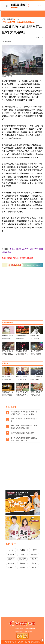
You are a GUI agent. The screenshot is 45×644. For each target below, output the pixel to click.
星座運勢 (11, 555)
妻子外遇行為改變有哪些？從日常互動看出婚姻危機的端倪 (24, 439)
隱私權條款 (29, 631)
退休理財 (34, 555)
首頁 (3, 19)
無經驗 (22, 568)
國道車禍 (11, 559)
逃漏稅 (34, 563)
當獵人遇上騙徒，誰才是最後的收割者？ (24, 420)
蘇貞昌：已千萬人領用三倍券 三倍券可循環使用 (22, 379)
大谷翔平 (34, 550)
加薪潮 (34, 568)
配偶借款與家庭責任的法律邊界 (22, 433)
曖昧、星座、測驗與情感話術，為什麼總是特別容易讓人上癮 (24, 427)
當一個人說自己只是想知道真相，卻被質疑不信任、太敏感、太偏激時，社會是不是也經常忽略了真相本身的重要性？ (24, 413)
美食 (22, 555)
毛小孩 (22, 550)
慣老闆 (22, 563)
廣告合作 (19, 631)
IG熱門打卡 (22, 559)
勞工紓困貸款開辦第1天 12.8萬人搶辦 (7, 354)
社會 (17, 19)
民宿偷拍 (11, 568)
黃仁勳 (11, 550)
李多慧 (34, 559)
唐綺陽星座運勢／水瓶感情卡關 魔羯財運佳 (23, 354)
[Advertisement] (22, 296)
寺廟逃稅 (11, 563)
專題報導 (10, 19)
